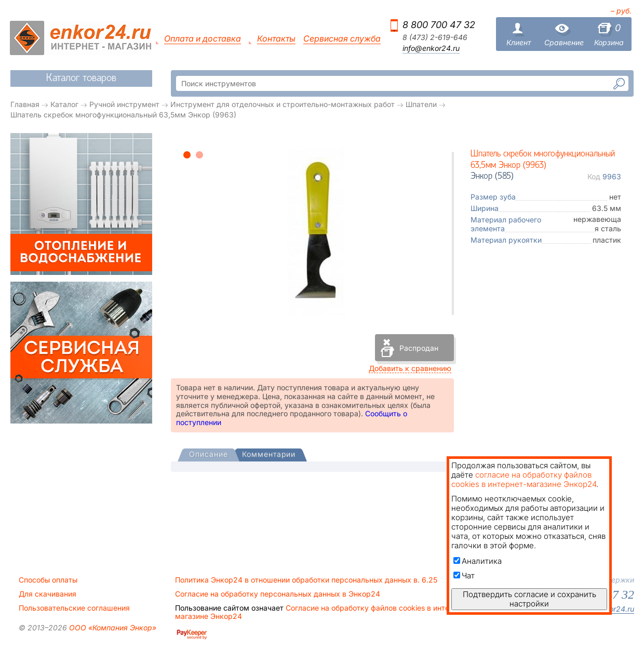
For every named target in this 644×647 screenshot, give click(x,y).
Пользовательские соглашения (74, 608)
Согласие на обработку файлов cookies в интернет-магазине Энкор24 (322, 612)
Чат (464, 576)
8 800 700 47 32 (439, 25)
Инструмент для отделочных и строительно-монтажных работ (283, 104)
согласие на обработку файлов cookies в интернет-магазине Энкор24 (524, 479)
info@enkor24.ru (431, 48)
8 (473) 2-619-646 (435, 37)
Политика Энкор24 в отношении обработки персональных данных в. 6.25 (306, 580)
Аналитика (478, 561)
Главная (25, 104)
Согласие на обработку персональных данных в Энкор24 (278, 594)
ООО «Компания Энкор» (112, 628)
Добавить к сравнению (410, 368)
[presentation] (209, 455)
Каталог (64, 104)
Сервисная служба (342, 39)
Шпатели (421, 104)
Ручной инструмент (124, 104)
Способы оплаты (48, 580)
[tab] (209, 455)
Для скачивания (48, 594)
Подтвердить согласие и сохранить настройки (529, 599)
